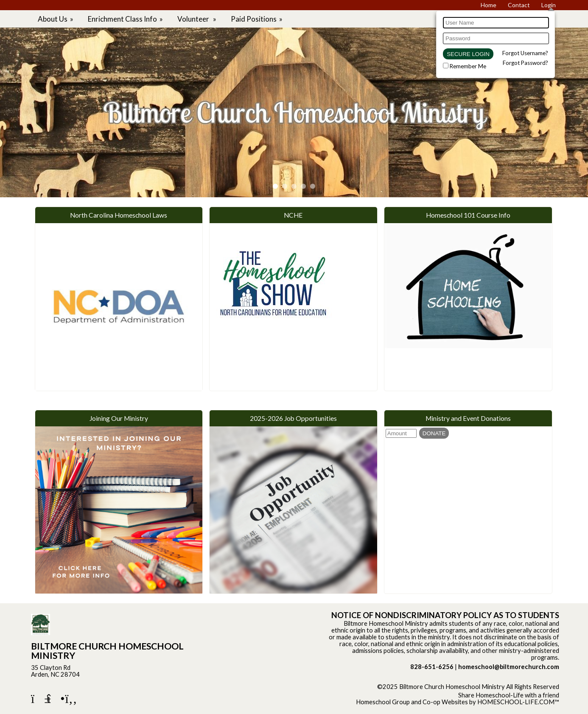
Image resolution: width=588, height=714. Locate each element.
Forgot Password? (525, 63)
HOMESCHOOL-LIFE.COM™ (518, 702)
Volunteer (197, 19)
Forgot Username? (525, 53)
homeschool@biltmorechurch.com (509, 667)
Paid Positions (257, 19)
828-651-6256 (432, 667)
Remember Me (468, 66)
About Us (56, 19)
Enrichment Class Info (126, 19)
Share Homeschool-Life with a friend (509, 695)
